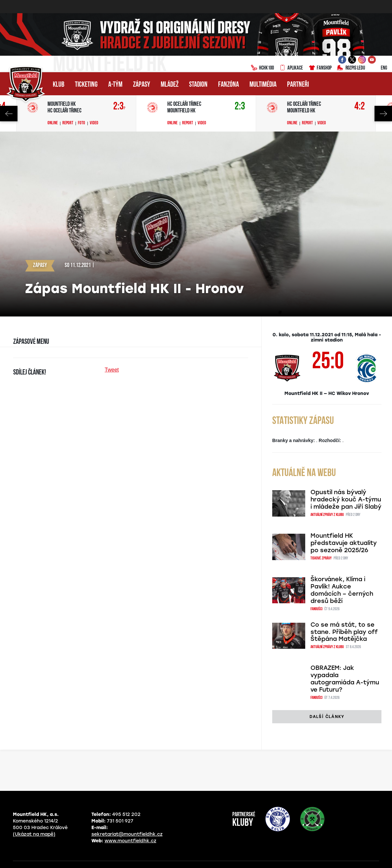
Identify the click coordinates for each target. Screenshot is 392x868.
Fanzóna (229, 85)
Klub (59, 85)
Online (53, 123)
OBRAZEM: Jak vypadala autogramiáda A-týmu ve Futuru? (345, 679)
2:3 (119, 107)
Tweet (112, 370)
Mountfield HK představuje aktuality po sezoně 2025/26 (344, 543)
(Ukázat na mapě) (34, 834)
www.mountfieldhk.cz (131, 841)
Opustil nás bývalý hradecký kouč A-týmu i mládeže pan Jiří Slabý (346, 499)
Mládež (170, 85)
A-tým (115, 85)
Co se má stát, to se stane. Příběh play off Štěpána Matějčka (344, 632)
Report (68, 123)
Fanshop (320, 68)
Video (94, 123)
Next (383, 114)
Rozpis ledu (351, 68)
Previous (9, 114)
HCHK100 (262, 68)
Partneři (298, 85)
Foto (82, 123)
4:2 (360, 107)
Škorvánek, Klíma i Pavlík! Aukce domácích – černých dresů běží (342, 590)
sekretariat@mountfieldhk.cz (127, 834)
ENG (379, 68)
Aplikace (291, 68)
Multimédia (263, 85)
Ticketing (86, 85)
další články (327, 717)
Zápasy (142, 85)
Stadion (198, 85)
